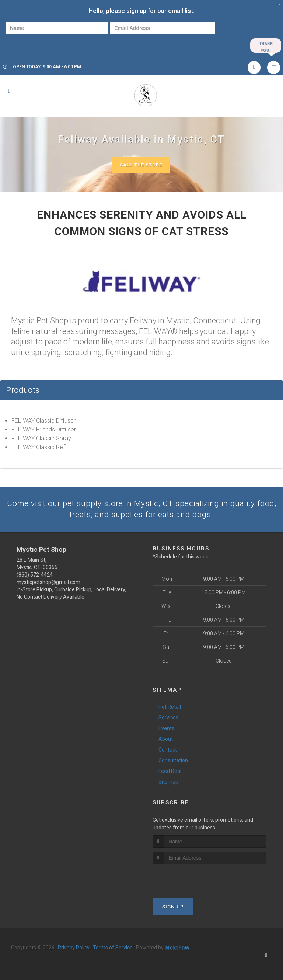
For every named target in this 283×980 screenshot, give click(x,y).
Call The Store (141, 166)
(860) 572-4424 (35, 577)
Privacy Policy (74, 949)
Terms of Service (113, 949)
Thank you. (266, 46)
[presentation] (31, 45)
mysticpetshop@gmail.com (48, 584)
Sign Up (173, 908)
